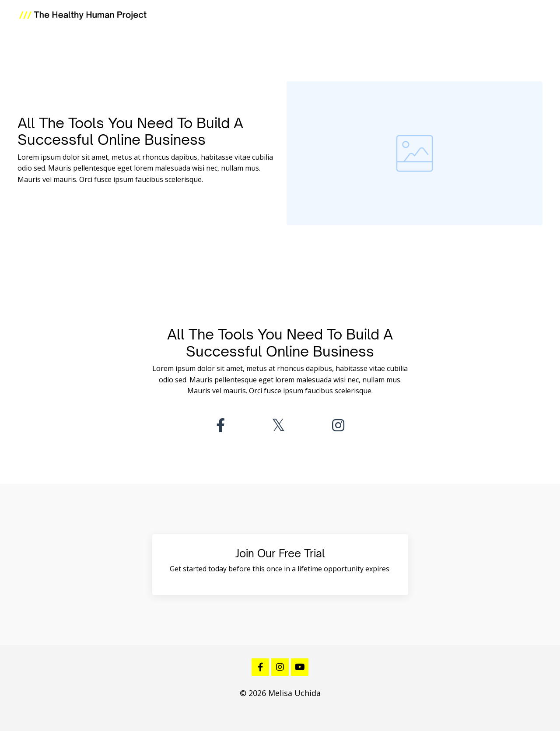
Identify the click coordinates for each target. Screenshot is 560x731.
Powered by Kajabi (280, 708)
